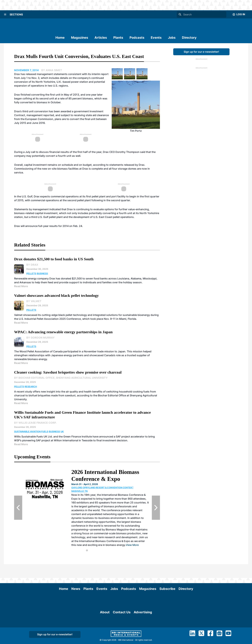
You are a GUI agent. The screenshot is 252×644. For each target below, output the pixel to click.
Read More (21, 286)
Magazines (80, 38)
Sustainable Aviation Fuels (31, 431)
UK (62, 431)
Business (42, 273)
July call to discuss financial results (47, 152)
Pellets (31, 273)
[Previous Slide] (18, 508)
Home (60, 38)
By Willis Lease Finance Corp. (35, 423)
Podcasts (137, 38)
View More (132, 545)
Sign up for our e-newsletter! (201, 52)
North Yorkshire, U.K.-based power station (62, 82)
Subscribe (167, 575)
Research (31, 386)
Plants (118, 38)
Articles (101, 38)
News (76, 575)
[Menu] (5, 14)
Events (156, 38)
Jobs (172, 38)
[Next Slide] (156, 508)
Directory (189, 38)
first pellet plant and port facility (106, 196)
